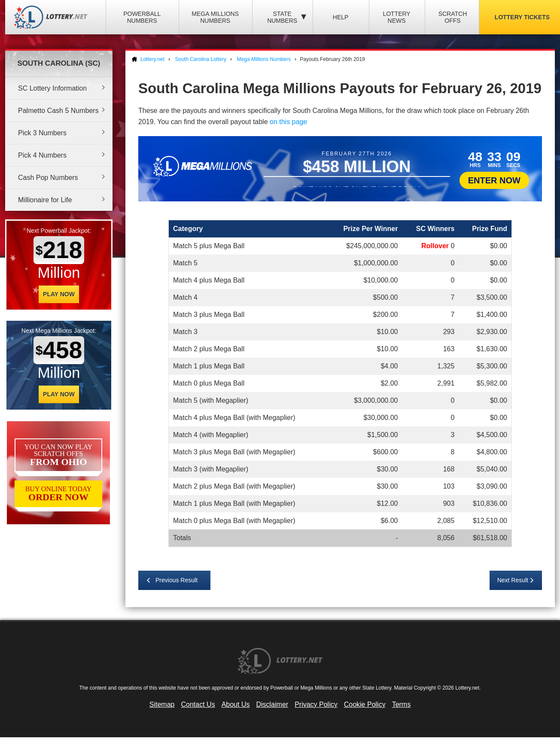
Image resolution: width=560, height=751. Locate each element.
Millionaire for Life (45, 200)
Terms (402, 704)
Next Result (513, 580)
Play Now (59, 294)
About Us (236, 704)
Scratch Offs (453, 17)
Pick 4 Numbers (42, 155)
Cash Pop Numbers (48, 178)
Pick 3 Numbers (42, 133)
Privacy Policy (316, 704)
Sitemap (162, 704)
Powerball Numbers (142, 17)
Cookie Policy (365, 704)
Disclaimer (272, 704)
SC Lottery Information (52, 88)
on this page (288, 122)
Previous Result (177, 580)
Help (341, 17)
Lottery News (396, 17)
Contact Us (198, 704)
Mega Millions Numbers (215, 17)
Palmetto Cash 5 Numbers (58, 111)
